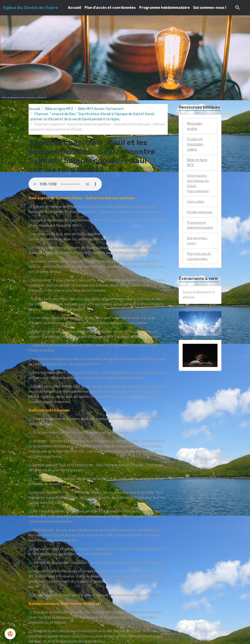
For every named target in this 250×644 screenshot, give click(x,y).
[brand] (31, 8)
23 (31, 563)
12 (31, 373)
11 (30, 359)
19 (30, 493)
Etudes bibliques (200, 212)
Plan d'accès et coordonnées (110, 8)
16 (31, 441)
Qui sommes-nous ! (210, 8)
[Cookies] (10, 634)
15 (30, 433)
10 (30, 345)
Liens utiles (196, 202)
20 (31, 511)
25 (31, 595)
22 (31, 549)
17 (30, 465)
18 (30, 479)
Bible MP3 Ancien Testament (101, 109)
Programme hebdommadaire (164, 8)
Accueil (74, 8)
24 (31, 571)
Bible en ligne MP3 (59, 109)
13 (30, 386)
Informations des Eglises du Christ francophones (198, 183)
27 (31, 631)
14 (30, 419)
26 (31, 612)
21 (30, 530)
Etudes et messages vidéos (195, 144)
